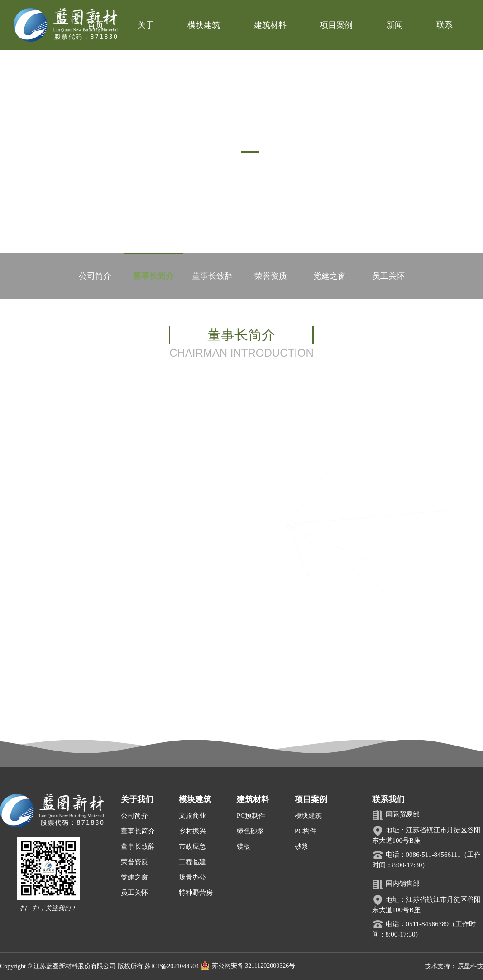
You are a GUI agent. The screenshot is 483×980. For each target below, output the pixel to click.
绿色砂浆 (250, 831)
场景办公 (192, 877)
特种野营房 (196, 893)
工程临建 (192, 862)
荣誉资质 (271, 276)
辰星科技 (470, 966)
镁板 (244, 846)
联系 (445, 25)
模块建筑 (204, 25)
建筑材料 (270, 25)
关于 (146, 25)
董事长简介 (153, 276)
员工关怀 (388, 276)
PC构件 (306, 831)
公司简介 (95, 276)
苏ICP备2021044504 (172, 966)
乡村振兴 (192, 831)
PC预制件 (251, 816)
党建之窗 (330, 276)
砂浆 (301, 846)
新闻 (395, 25)
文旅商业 (192, 816)
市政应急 (192, 846)
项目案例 (336, 25)
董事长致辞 (212, 276)
